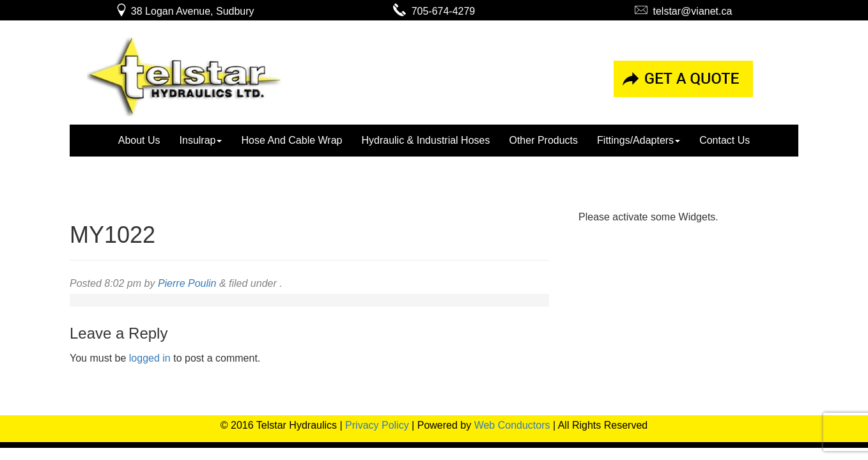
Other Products (543, 140)
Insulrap (201, 140)
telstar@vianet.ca (684, 11)
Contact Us (725, 140)
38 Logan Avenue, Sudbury (184, 11)
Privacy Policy (377, 425)
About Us (139, 140)
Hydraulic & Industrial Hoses (425, 140)
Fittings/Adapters (639, 140)
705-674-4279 (434, 11)
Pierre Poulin (187, 283)
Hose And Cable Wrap (291, 140)
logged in (150, 358)
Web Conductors (512, 425)
